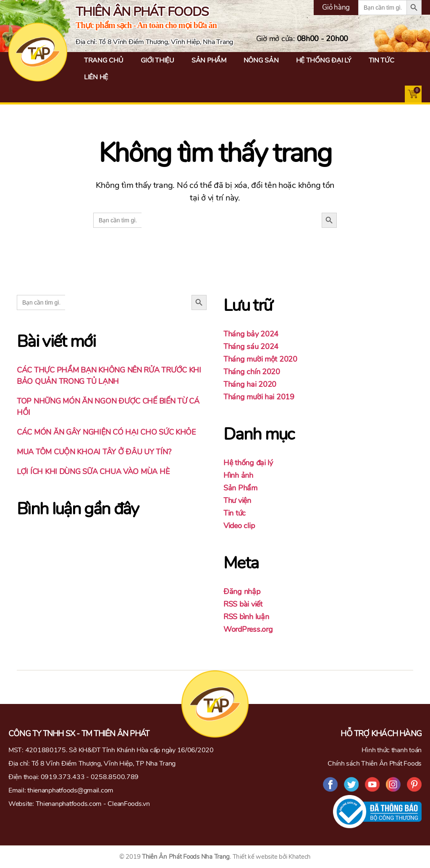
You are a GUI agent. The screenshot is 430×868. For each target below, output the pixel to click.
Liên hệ (96, 77)
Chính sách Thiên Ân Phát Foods (375, 764)
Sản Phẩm (209, 60)
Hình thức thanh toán (392, 750)
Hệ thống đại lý (324, 60)
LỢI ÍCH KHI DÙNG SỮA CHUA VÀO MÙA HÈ (93, 472)
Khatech (300, 857)
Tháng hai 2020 (250, 384)
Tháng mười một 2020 (260, 359)
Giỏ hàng (336, 7)
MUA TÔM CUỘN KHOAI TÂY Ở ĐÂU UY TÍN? (94, 452)
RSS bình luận (246, 617)
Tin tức (381, 60)
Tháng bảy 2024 (251, 334)
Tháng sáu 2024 (251, 347)
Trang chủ (104, 60)
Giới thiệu (157, 60)
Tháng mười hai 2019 (259, 397)
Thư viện (237, 500)
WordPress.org (248, 629)
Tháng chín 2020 (252, 372)
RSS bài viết (243, 604)
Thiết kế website (255, 857)
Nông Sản (261, 60)
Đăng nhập (242, 592)
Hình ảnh (238, 475)
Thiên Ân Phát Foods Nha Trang (186, 857)
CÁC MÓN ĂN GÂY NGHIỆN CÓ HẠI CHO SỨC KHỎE (106, 432)
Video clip (239, 526)
